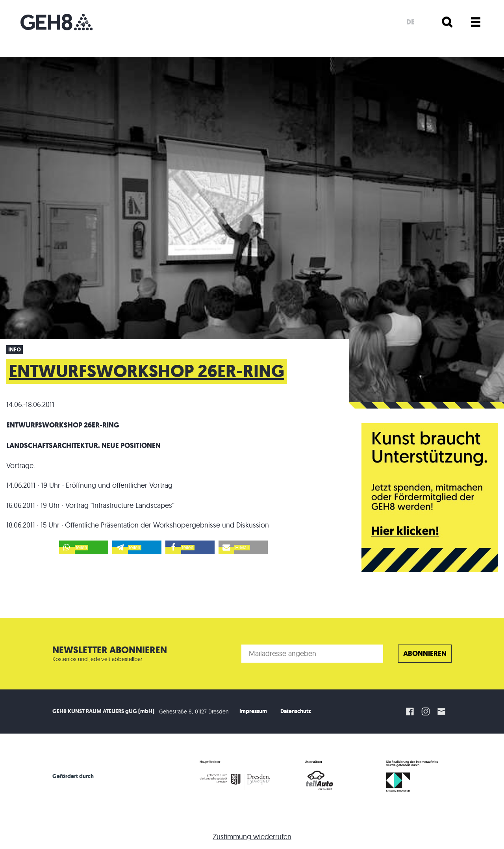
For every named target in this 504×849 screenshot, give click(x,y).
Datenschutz (296, 711)
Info (15, 350)
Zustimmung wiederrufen (252, 837)
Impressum (253, 711)
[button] (84, 547)
